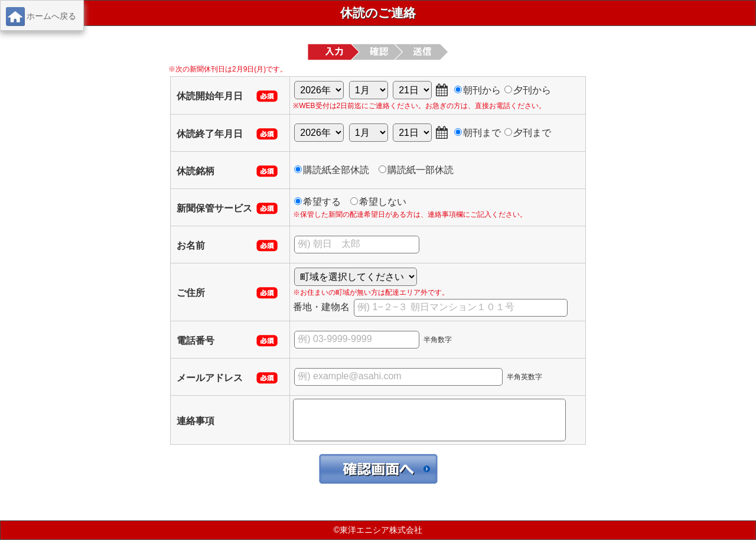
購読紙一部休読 (416, 170)
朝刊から (478, 90)
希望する (317, 202)
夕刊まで (528, 133)
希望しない (378, 202)
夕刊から (528, 90)
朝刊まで (478, 133)
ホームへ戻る (41, 17)
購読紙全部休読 (332, 170)
